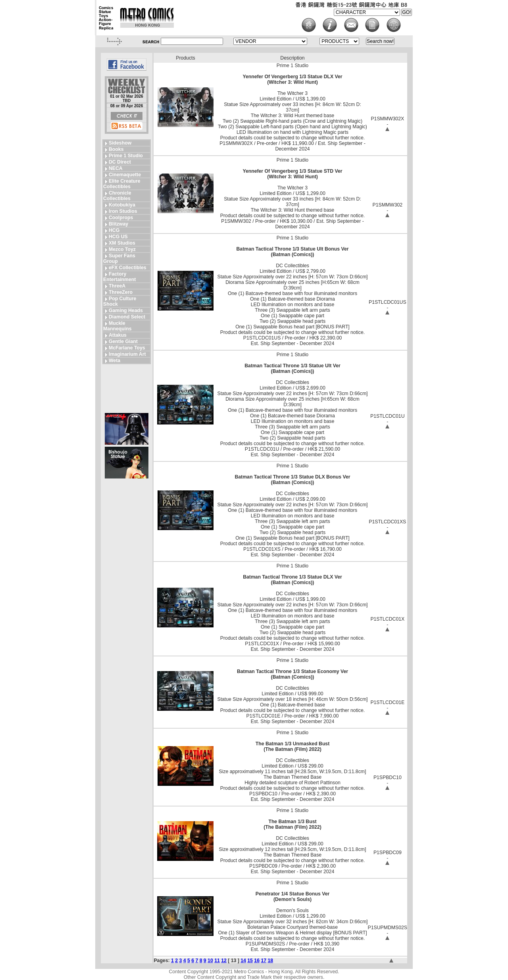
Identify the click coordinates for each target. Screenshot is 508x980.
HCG (114, 230)
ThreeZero (121, 292)
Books (116, 149)
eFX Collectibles (128, 268)
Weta (114, 361)
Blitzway (118, 224)
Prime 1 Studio (126, 156)
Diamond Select (127, 317)
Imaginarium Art (127, 354)
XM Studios (122, 243)
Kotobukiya (122, 205)
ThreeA (117, 286)
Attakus (118, 335)
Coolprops (121, 218)
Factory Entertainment (119, 277)
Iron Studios (123, 211)
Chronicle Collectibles (117, 196)
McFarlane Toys (127, 348)
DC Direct (120, 162)
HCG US (118, 237)
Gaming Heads (126, 311)
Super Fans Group (119, 259)
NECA (116, 168)
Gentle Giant (123, 341)
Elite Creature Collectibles (122, 184)
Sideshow (120, 143)
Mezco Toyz (122, 249)
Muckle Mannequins (117, 326)
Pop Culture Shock (120, 301)
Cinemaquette (125, 175)
